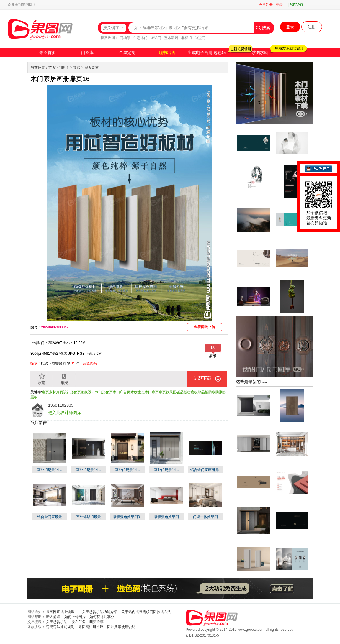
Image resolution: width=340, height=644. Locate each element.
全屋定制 (127, 53)
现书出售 (167, 53)
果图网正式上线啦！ (62, 612)
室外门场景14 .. (49, 470)
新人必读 (53, 617)
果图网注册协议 (91, 627)
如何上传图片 (75, 617)
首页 (52, 68)
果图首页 (48, 53)
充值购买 (90, 363)
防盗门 (200, 38)
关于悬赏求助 (57, 622)
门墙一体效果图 (205, 517)
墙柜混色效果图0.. (127, 517)
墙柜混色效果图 (166, 517)
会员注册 (266, 5)
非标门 (187, 38)
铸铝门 (156, 38)
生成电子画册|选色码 (207, 53)
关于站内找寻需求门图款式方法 (146, 612)
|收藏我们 (295, 5)
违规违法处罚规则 (60, 627)
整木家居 (171, 38)
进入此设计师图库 (65, 413)
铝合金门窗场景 (50, 517)
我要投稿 (97, 622)
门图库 (87, 53)
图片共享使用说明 (121, 627)
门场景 (125, 38)
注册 (312, 27)
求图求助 (260, 53)
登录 (279, 5)
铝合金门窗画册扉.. (206, 470)
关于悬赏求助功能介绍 (100, 612)
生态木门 (140, 38)
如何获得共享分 (102, 617)
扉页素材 (91, 68)
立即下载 (202, 378)
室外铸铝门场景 (89, 517)
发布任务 (79, 622)
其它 (77, 68)
